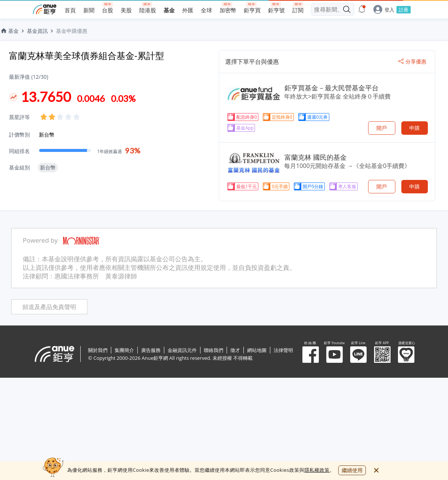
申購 (414, 128)
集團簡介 (124, 350)
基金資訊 (37, 31)
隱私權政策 (317, 470)
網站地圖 (257, 350)
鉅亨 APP (382, 355)
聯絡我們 (214, 350)
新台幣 (47, 135)
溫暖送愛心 (406, 355)
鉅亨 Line (358, 355)
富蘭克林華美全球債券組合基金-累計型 (87, 55)
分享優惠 (412, 62)
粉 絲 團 (311, 355)
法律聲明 (283, 350)
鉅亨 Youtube (335, 355)
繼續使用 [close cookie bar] (352, 470)
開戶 (382, 128)
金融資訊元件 (182, 350)
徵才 (235, 350)
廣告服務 (151, 350)
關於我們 (98, 350)
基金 (9, 31)
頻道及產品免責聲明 (49, 307)
